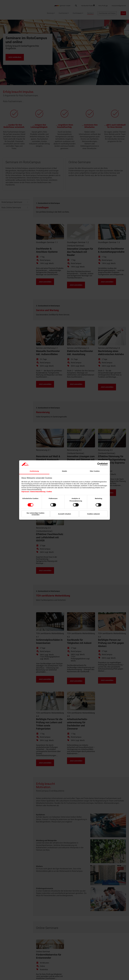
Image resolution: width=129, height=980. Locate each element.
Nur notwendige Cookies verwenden (36, 514)
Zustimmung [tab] (34, 471)
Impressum (25, 492)
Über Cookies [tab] (95, 471)
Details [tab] (64, 471)
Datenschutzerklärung (38, 492)
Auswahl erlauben (64, 514)
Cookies (49, 492)
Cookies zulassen (94, 514)
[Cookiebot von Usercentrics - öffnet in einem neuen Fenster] (99, 464)
